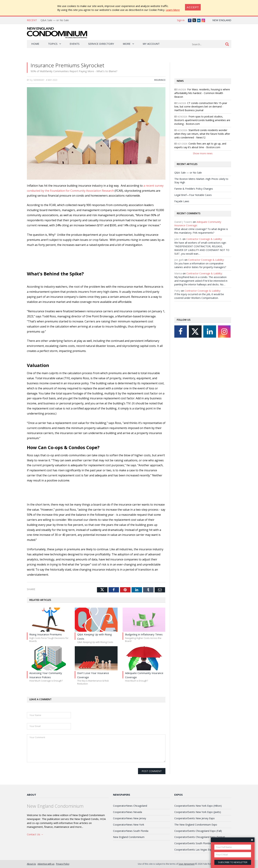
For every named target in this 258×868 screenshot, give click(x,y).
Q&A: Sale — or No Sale (55, 20)
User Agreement (187, 864)
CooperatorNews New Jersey (130, 818)
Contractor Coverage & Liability (204, 239)
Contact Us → (35, 834)
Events (75, 44)
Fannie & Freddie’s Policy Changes (194, 189)
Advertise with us (46, 864)
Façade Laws (182, 201)
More (127, 44)
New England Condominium (129, 837)
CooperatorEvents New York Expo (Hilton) (198, 806)
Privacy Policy (63, 864)
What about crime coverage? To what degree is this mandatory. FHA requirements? (201, 231)
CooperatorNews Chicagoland (130, 806)
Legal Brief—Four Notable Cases (193, 195)
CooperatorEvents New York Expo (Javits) (198, 812)
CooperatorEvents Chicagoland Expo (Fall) (198, 831)
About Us (31, 864)
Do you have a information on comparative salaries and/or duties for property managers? (200, 265)
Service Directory (101, 44)
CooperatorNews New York (129, 825)
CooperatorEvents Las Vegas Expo (194, 850)
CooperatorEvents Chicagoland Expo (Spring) (200, 837)
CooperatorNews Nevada (128, 812)
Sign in (181, 20)
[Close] (193, 7)
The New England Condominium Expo (196, 825)
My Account (151, 44)
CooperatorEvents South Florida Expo (196, 843)
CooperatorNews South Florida (131, 831)
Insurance (160, 80)
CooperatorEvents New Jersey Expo (195, 818)
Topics (53, 44)
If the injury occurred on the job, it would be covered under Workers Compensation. (199, 296)
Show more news (203, 153)
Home (35, 44)
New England (222, 20)
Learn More (173, 10)
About (32, 795)
